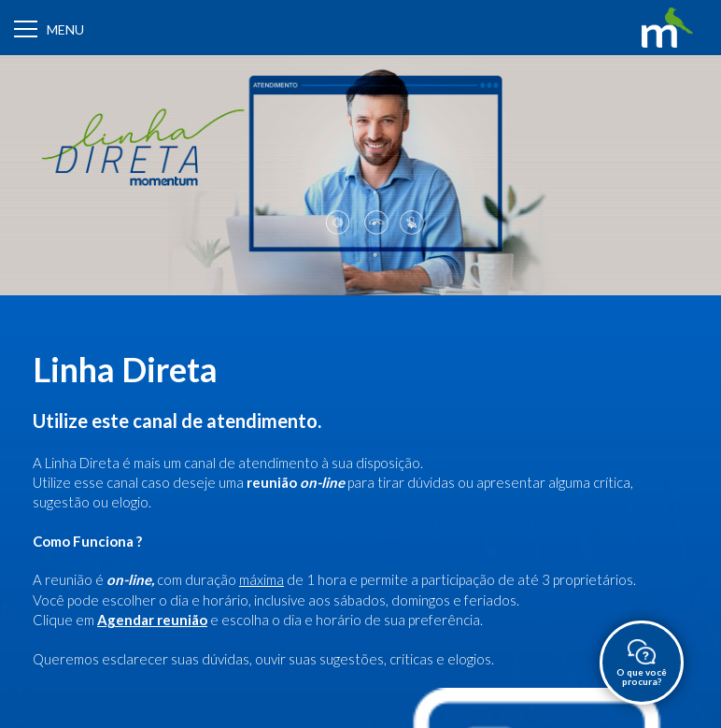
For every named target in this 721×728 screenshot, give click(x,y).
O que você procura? (642, 664)
